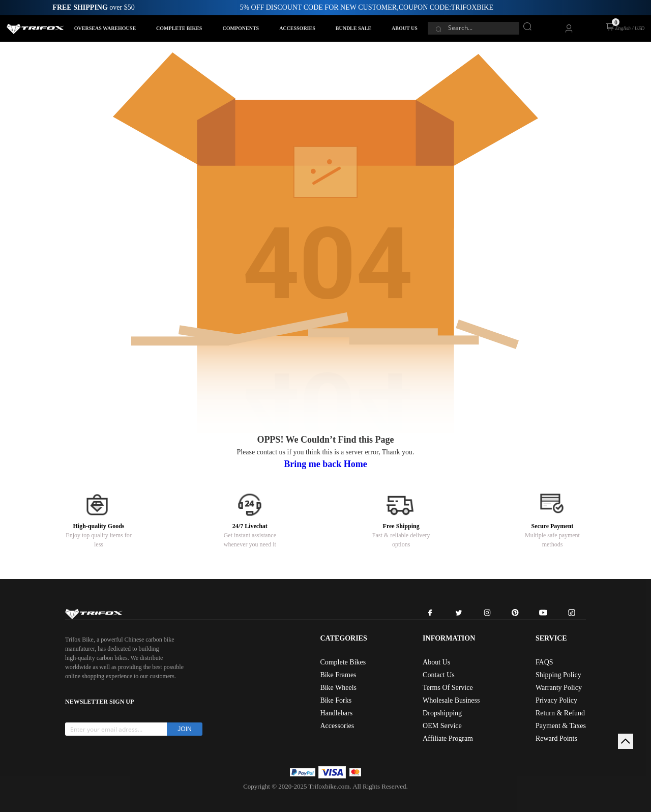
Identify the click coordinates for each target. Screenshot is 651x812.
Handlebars (336, 713)
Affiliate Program (448, 738)
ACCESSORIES (297, 28)
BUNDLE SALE (353, 28)
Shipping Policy (558, 675)
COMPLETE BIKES (179, 28)
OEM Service (442, 726)
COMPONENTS (241, 28)
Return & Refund (560, 713)
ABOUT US (405, 28)
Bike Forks (336, 700)
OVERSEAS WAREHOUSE (105, 28)
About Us (436, 662)
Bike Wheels (338, 688)
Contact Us (439, 675)
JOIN (184, 729)
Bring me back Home (325, 464)
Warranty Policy (559, 688)
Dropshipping (442, 713)
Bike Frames (338, 675)
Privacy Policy (556, 700)
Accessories (337, 726)
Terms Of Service (448, 688)
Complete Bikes (343, 662)
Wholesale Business (451, 700)
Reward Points (556, 738)
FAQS (544, 662)
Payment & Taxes (561, 726)
